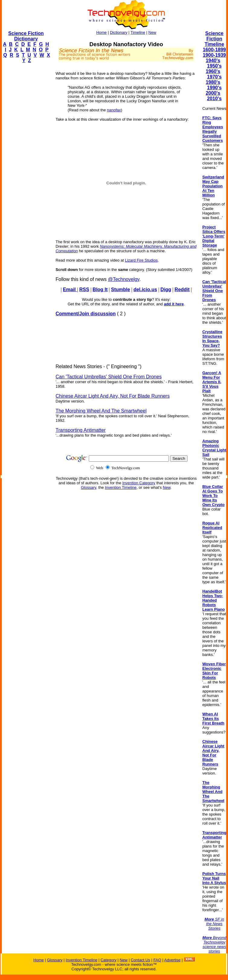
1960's (213, 71)
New (152, 32)
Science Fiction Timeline (214, 39)
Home (102, 32)
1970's (214, 77)
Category (109, 960)
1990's (214, 88)
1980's (213, 82)
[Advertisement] (26, 159)
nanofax (114, 110)
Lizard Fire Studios (141, 260)
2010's (214, 99)
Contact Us (140, 960)
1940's (213, 60)
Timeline (138, 32)
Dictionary (119, 32)
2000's (213, 93)
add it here (174, 304)
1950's (214, 66)
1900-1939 (214, 55)
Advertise (172, 960)
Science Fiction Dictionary (26, 36)
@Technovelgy (124, 279)
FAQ (157, 960)
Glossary (88, 487)
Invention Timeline (121, 487)
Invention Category (139, 483)
